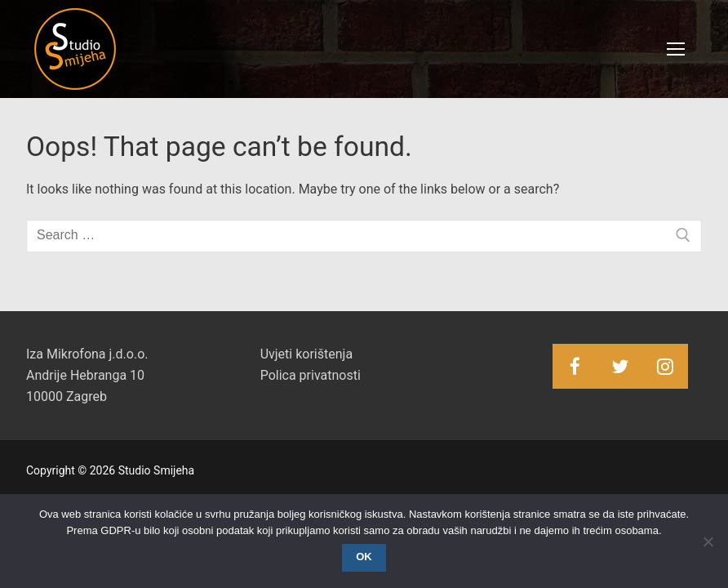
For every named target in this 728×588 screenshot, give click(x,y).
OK (364, 557)
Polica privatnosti (311, 375)
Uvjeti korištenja (306, 354)
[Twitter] (620, 366)
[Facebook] (575, 366)
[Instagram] (665, 366)
